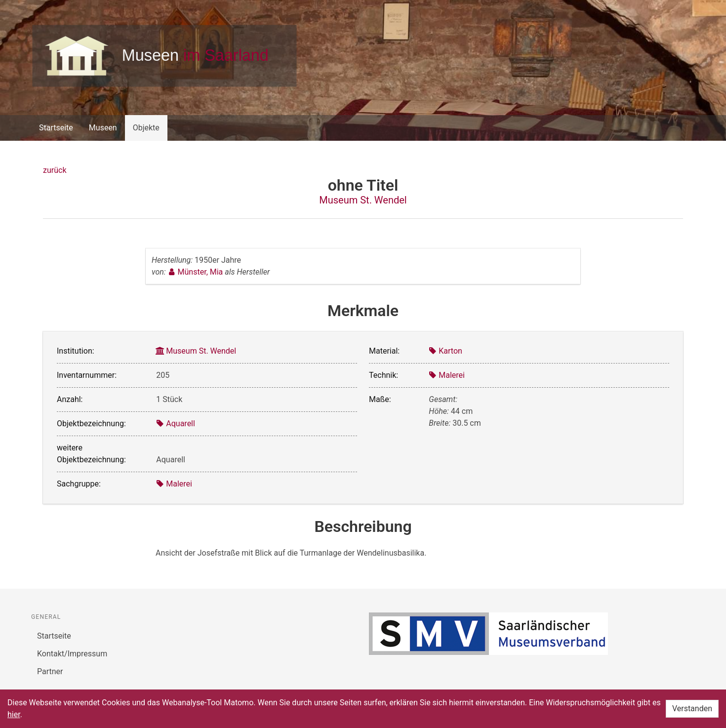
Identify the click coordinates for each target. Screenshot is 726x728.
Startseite (56, 128)
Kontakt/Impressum (72, 654)
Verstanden (692, 708)
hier (14, 714)
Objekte (146, 128)
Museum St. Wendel (363, 200)
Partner (50, 671)
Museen (103, 128)
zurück (55, 170)
